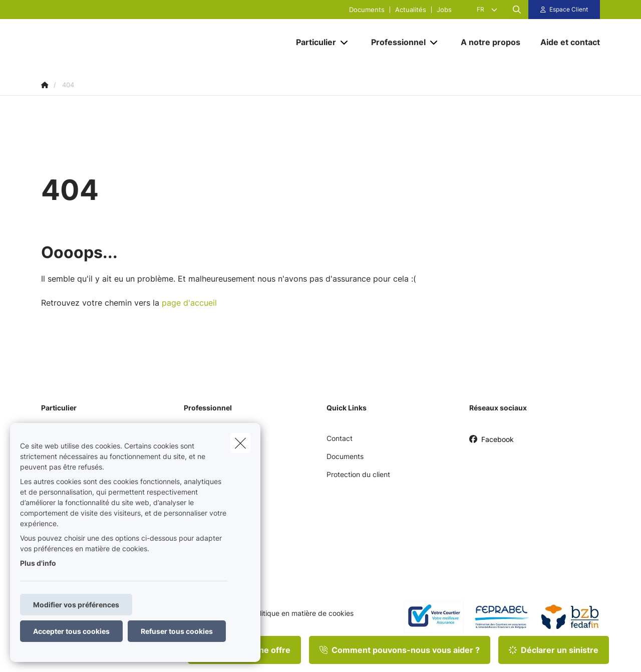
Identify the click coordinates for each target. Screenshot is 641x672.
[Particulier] (312, 42)
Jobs (444, 10)
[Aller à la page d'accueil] (141, 42)
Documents (367, 10)
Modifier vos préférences (76, 605)
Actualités (411, 10)
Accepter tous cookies (71, 631)
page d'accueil (189, 303)
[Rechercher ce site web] (517, 10)
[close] (240, 443)
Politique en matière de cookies (302, 613)
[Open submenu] (345, 42)
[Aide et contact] (565, 42)
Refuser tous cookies (177, 631)
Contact (340, 438)
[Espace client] (564, 10)
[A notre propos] (491, 42)
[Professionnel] (395, 42)
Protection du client (358, 474)
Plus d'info (38, 563)
